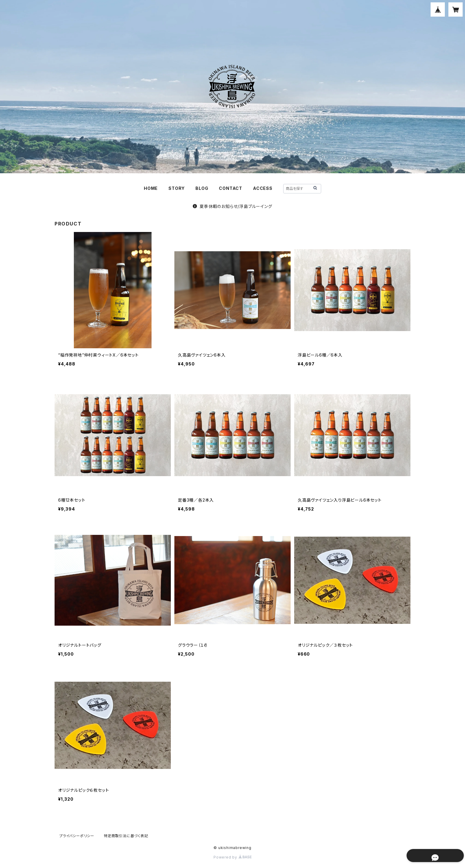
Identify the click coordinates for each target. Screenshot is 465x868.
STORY (177, 188)
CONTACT (231, 188)
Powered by (232, 857)
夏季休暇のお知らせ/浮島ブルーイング (232, 206)
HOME (151, 188)
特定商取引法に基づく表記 (126, 836)
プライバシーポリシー (77, 836)
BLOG (202, 188)
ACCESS (263, 188)
